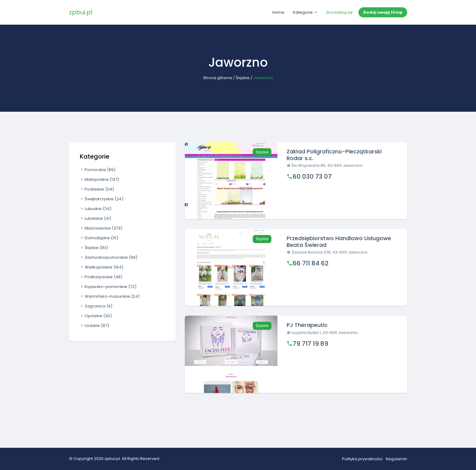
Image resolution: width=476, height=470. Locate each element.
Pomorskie (98, 170)
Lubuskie (96, 209)
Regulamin (397, 459)
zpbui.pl (81, 12)
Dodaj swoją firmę (383, 12)
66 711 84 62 (311, 263)
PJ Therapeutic (307, 325)
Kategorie (303, 12)
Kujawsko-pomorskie (108, 287)
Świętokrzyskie (102, 199)
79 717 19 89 (310, 344)
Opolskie (96, 316)
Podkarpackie (101, 277)
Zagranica (96, 306)
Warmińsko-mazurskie (110, 296)
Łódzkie (94, 326)
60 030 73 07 (312, 177)
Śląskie (243, 78)
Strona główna (218, 78)
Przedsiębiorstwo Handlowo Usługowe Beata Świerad (339, 242)
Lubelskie (95, 218)
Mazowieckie (101, 228)
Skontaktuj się (339, 12)
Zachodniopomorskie (109, 257)
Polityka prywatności (362, 459)
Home (278, 12)
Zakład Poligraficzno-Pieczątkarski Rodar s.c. (334, 155)
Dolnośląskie (99, 238)
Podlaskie (97, 189)
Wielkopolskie (102, 267)
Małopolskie (99, 179)
